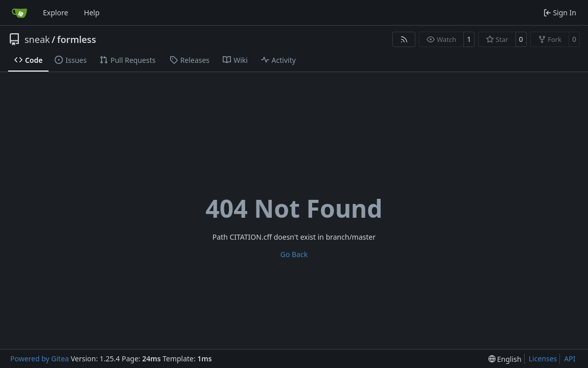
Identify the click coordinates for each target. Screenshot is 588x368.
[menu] (505, 359)
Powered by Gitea (40, 359)
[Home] (19, 13)
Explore (55, 13)
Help (92, 13)
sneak (37, 39)
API (570, 359)
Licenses (543, 359)
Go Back (294, 254)
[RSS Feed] (404, 39)
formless (77, 39)
